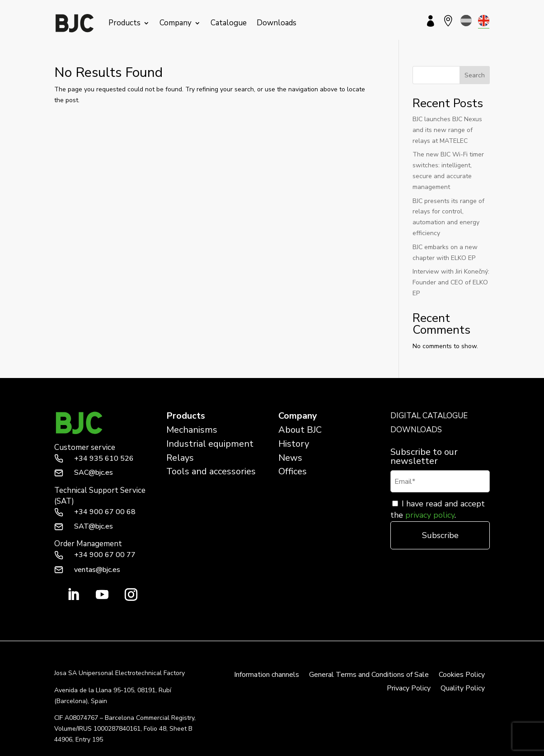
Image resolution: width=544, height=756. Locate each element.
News (290, 458)
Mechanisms (192, 430)
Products (124, 23)
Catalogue (229, 23)
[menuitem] (466, 21)
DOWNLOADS (416, 430)
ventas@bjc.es (97, 570)
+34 (104, 458)
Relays (180, 458)
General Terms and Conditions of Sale (369, 676)
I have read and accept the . (438, 509)
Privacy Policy (409, 689)
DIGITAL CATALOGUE (429, 416)
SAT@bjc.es (94, 526)
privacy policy (430, 515)
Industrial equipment (210, 444)
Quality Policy (463, 689)
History (294, 444)
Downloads (277, 23)
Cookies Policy (462, 676)
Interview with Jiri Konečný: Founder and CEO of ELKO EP (451, 282)
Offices (293, 471)
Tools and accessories (211, 471)
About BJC (300, 430)
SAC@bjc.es (94, 472)
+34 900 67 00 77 (105, 555)
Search (475, 75)
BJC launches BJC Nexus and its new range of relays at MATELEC (447, 130)
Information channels (267, 676)
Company (176, 23)
